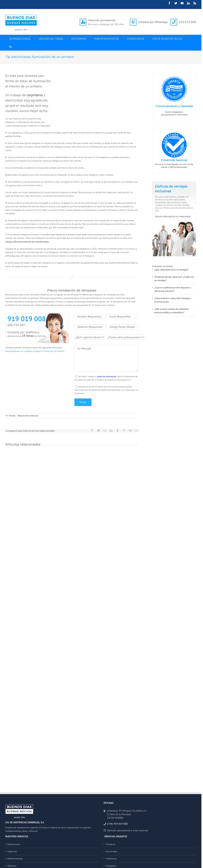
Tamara (12, 416)
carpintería (35, 95)
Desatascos (111, 866)
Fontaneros (111, 859)
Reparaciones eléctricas (28, 416)
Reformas (12, 866)
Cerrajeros (110, 844)
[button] (10, 47)
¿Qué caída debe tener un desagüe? (171, 270)
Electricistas (111, 851)
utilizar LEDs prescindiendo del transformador (27, 242)
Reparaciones (14, 844)
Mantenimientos (15, 859)
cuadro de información (106, 376)
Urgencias (12, 851)
